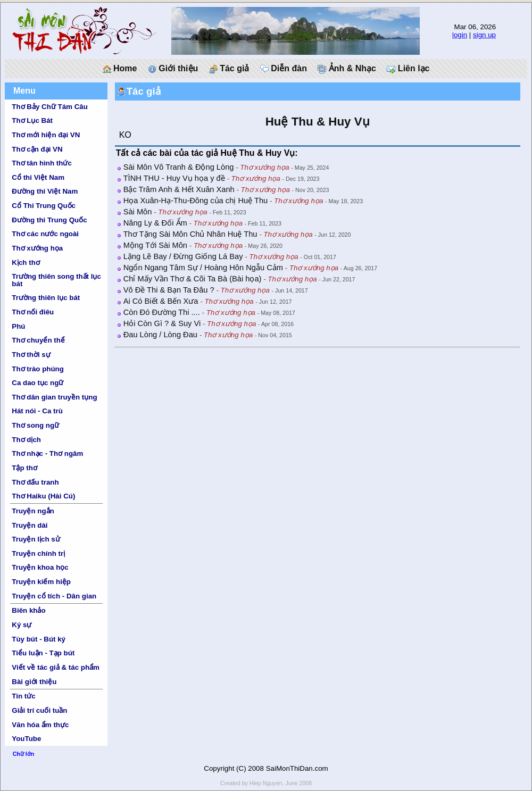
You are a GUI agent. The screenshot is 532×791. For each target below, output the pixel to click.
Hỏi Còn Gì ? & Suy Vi (162, 323)
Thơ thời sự (31, 355)
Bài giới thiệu (34, 682)
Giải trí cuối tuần (39, 710)
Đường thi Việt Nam (45, 191)
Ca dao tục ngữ (38, 383)
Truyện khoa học (40, 567)
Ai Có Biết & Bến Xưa (161, 301)
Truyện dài (30, 525)
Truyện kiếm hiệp (41, 582)
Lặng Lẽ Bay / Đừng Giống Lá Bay (183, 256)
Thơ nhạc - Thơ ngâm (47, 453)
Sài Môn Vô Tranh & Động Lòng (179, 167)
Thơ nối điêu (33, 312)
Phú (18, 326)
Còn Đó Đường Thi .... (162, 312)
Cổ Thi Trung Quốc (44, 206)
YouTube (26, 739)
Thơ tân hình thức (42, 163)
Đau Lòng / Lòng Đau (160, 335)
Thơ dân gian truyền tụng (54, 397)
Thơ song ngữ (35, 425)
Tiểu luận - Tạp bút (43, 653)
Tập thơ (24, 468)
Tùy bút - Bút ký (39, 639)
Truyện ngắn (33, 511)
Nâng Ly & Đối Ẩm (155, 223)
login (460, 35)
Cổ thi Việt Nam (38, 177)
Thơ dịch (26, 440)
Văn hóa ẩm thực (40, 725)
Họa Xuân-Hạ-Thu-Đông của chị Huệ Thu (196, 201)
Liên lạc (408, 69)
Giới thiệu (173, 69)
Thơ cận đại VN (37, 149)
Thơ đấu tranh (35, 482)
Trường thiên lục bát (46, 298)
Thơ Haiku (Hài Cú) (43, 496)
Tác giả (229, 69)
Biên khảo (28, 610)
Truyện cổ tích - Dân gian (54, 596)
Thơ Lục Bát (32, 120)
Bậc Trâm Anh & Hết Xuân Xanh (179, 189)
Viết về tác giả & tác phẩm (56, 667)
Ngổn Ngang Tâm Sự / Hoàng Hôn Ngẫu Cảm (203, 268)
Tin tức (23, 696)
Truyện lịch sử (36, 539)
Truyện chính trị (38, 553)
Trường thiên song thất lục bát (56, 280)
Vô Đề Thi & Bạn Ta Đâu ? (169, 290)
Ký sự (22, 625)
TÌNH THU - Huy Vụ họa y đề (174, 178)
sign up (484, 35)
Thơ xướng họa (37, 248)
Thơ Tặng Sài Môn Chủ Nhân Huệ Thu (190, 234)
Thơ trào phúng (38, 369)
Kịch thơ (26, 263)
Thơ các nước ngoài (45, 234)
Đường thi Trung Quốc (49, 220)
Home (120, 69)
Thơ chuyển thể (38, 340)
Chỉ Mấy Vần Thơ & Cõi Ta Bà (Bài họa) (193, 279)
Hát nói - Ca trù (37, 411)
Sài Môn (138, 212)
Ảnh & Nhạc (347, 69)
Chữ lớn (24, 754)
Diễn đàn (284, 69)
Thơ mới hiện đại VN (46, 135)
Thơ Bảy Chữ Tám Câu (49, 107)
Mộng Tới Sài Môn (155, 245)
